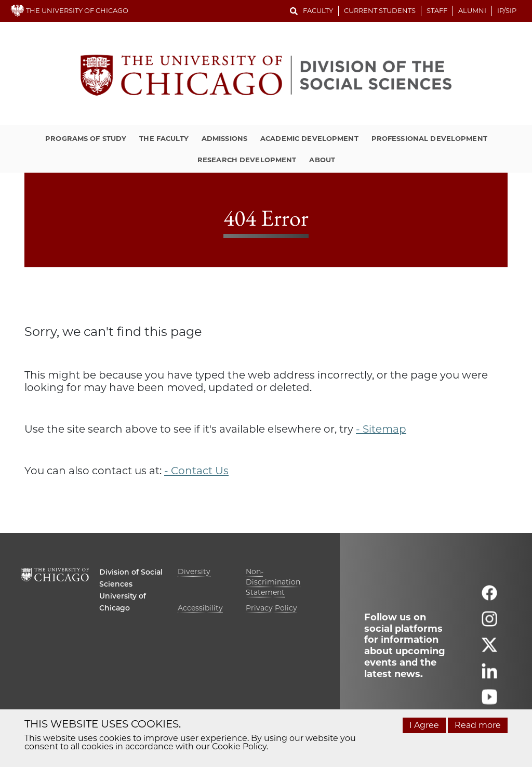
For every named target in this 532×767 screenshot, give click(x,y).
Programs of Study (86, 138)
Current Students (380, 10)
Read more (478, 725)
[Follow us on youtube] (489, 701)
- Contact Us (196, 471)
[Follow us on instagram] (489, 623)
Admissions (224, 138)
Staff (437, 10)
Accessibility (200, 608)
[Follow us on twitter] (489, 649)
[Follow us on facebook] (489, 597)
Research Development (247, 160)
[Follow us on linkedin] (489, 675)
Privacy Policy (271, 608)
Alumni (472, 10)
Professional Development (429, 138)
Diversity (194, 571)
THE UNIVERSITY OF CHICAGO (69, 10)
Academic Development (309, 138)
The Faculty (164, 138)
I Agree (424, 725)
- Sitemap (381, 429)
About (322, 160)
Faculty (318, 10)
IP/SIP (507, 10)
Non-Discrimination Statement (273, 582)
